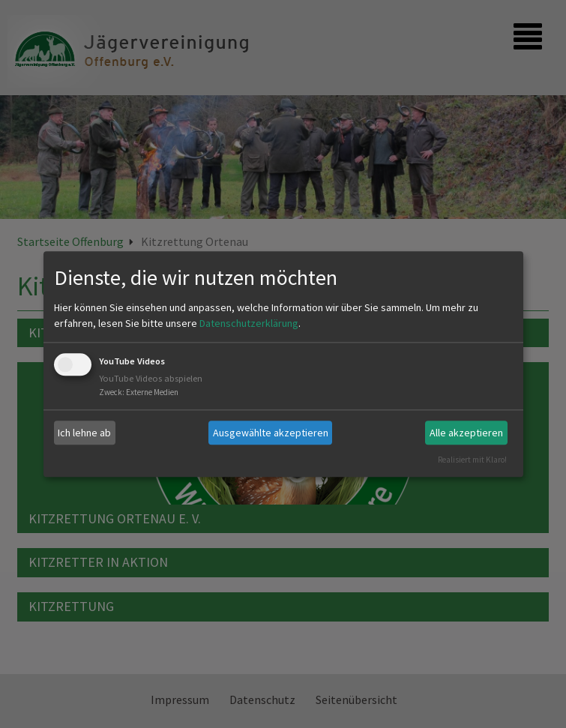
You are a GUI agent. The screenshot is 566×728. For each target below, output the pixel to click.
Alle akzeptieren (466, 433)
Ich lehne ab (84, 433)
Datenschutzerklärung (249, 324)
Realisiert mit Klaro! (472, 460)
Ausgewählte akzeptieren (271, 433)
